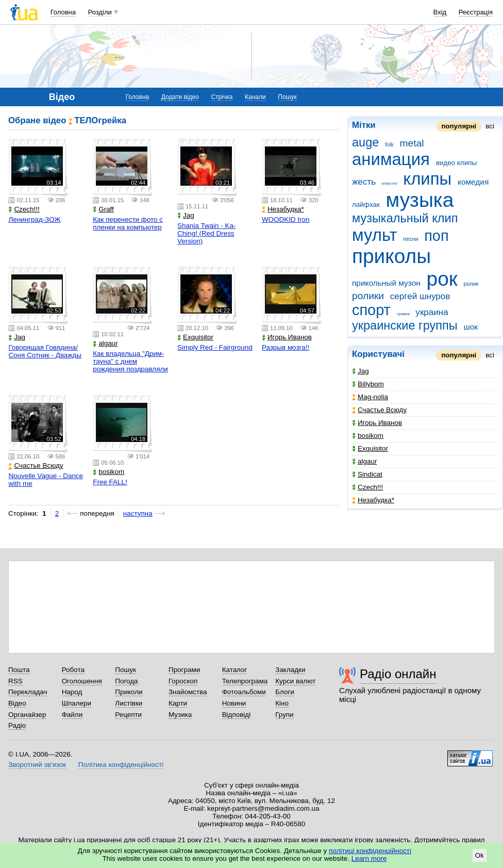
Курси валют (295, 681)
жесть (364, 182)
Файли (72, 715)
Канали (255, 97)
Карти (178, 703)
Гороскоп (183, 681)
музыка (420, 200)
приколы (391, 256)
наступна (138, 513)
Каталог (235, 670)
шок (471, 327)
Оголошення (82, 681)
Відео (17, 703)
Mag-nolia (370, 397)
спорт (371, 310)
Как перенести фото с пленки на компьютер (128, 223)
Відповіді (237, 715)
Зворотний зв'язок (37, 765)
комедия (473, 182)
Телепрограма (245, 681)
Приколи (129, 692)
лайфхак (366, 204)
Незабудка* (373, 500)
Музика (180, 715)
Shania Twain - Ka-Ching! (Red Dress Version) (206, 233)
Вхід (440, 12)
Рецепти (128, 715)
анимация (391, 159)
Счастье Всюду (379, 410)
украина (432, 312)
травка (403, 314)
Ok (480, 855)
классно (390, 183)
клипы (427, 179)
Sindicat (367, 474)
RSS (15, 681)
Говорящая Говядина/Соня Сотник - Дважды (45, 351)
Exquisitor (370, 448)
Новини (234, 703)
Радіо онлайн (398, 674)
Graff (103, 209)
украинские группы (405, 325)
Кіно (282, 703)
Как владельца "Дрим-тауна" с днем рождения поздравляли (130, 361)
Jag (361, 371)
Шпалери (77, 703)
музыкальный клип (405, 218)
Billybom (368, 384)
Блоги (285, 692)
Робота (73, 670)
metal (412, 143)
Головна (63, 12)
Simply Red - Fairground (215, 347)
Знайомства (188, 692)
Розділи (100, 12)
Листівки (129, 703)
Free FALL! (110, 482)
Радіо (17, 725)
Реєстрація (476, 12)
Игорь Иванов (377, 423)
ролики (368, 296)
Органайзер (27, 715)
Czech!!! (367, 487)
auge (365, 142)
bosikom (368, 436)
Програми (184, 670)
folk (389, 144)
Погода (126, 681)
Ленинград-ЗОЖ (34, 219)
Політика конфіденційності (121, 765)
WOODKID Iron (286, 219)
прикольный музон (386, 283)
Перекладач (28, 692)
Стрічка (222, 97)
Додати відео (180, 97)
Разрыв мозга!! (286, 347)
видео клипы (456, 163)
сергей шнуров (420, 296)
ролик (471, 284)
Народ (72, 692)
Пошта (19, 670)
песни (410, 239)
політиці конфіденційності (370, 851)
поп (436, 236)
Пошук (287, 97)
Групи (284, 715)
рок (442, 279)
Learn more (369, 858)
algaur (364, 461)
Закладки (290, 670)
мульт (375, 235)
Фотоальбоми (244, 692)
